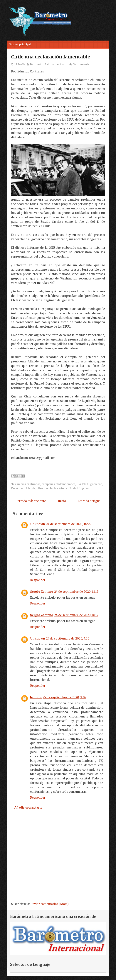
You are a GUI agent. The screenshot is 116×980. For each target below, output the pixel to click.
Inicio (62, 501)
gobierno (96, 484)
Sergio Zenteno (42, 592)
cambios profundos (28, 484)
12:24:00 (20, 64)
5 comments (81, 64)
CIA (79, 484)
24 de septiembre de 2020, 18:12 (76, 592)
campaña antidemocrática (58, 484)
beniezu (36, 697)
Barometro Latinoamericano (49, 64)
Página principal (20, 44)
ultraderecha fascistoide (52, 488)
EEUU (86, 484)
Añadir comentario (28, 808)
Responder (38, 580)
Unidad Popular (79, 488)
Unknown (38, 524)
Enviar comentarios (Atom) (50, 904)
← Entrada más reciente (29, 501)
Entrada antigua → (91, 501)
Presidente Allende (23, 488)
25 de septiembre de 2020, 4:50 (68, 638)
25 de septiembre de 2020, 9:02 (65, 697)
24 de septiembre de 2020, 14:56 (68, 524)
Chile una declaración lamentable (51, 57)
